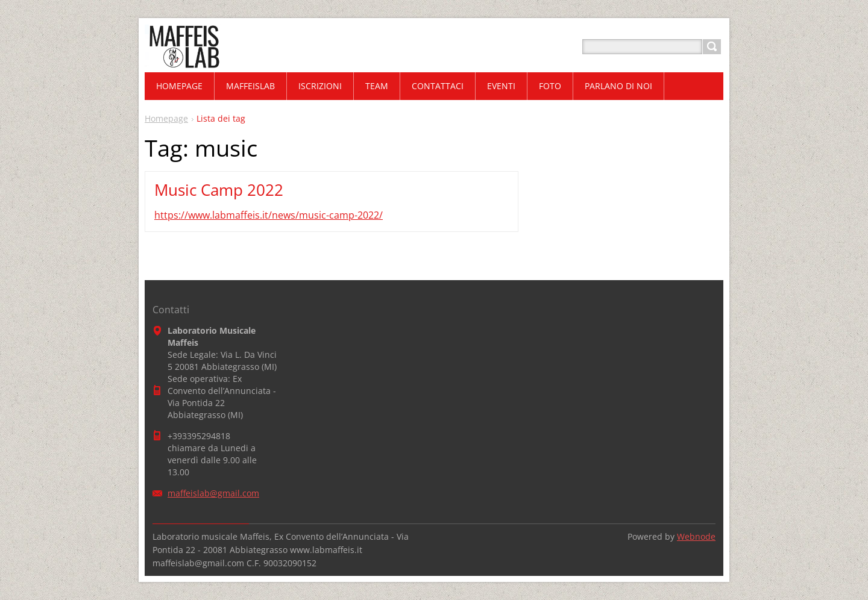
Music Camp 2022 (219, 190)
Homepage (166, 118)
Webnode (696, 536)
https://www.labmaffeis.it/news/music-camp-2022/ (269, 215)
